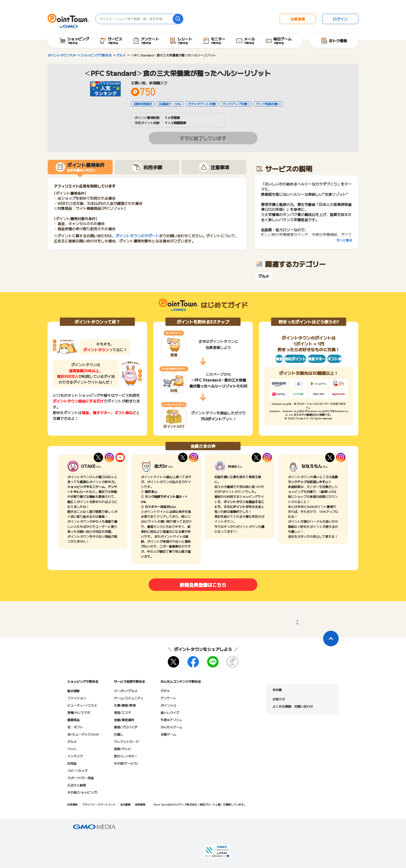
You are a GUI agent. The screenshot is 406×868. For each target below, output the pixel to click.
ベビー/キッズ (77, 770)
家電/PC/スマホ (79, 712)
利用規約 (72, 804)
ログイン (340, 19)
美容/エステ (122, 712)
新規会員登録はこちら (203, 585)
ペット (72, 749)
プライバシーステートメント (99, 804)
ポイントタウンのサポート (137, 236)
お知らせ (279, 699)
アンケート (168, 698)
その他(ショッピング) (82, 792)
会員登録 (298, 19)
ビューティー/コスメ (82, 705)
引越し (119, 734)
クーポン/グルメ (126, 691)
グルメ (264, 276)
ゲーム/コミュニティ (129, 698)
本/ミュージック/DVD (83, 734)
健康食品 (74, 720)
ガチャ (165, 691)
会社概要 (125, 804)
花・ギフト (75, 727)
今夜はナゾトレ (171, 720)
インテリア (75, 756)
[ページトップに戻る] (331, 639)
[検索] (178, 19)
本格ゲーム (168, 734)
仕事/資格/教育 (125, 705)
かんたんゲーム (171, 727)
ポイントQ (168, 705)
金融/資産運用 (124, 720)
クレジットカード (126, 741)
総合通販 (74, 691)
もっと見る (344, 240)
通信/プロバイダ (126, 727)
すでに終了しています (203, 138)
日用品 (72, 763)
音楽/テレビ (122, 749)
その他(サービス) (126, 763)
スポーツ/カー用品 (81, 778)
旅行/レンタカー (126, 756)
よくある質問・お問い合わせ (293, 706)
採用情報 (140, 804)
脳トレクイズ (170, 712)
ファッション (77, 698)
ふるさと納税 (77, 785)
